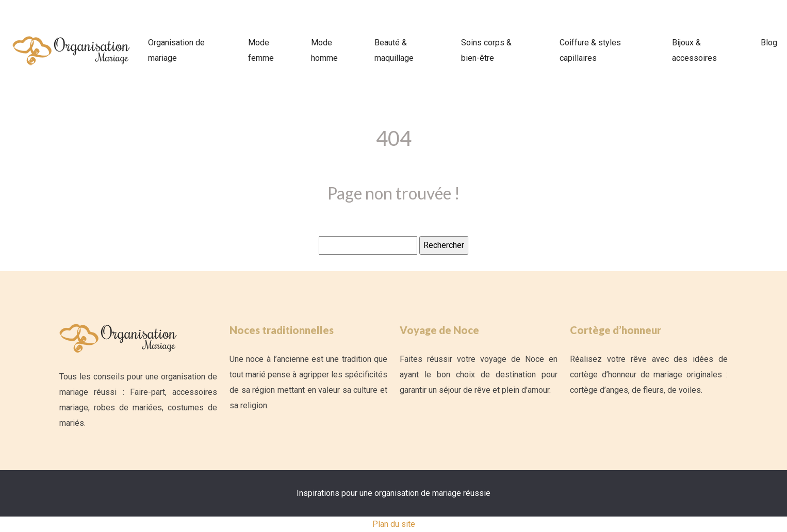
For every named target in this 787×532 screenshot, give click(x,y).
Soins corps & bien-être (486, 50)
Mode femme (261, 50)
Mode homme (324, 50)
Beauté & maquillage (394, 50)
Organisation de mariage (176, 50)
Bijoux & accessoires (694, 50)
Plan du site (394, 524)
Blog (769, 43)
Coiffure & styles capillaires (590, 50)
